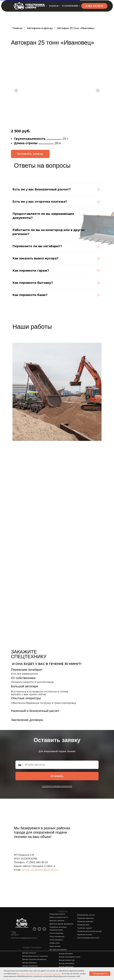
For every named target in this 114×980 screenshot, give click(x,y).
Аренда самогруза (29, 953)
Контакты (15, 935)
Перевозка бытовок (85, 935)
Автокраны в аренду (40, 28)
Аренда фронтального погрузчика (35, 956)
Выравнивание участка (86, 915)
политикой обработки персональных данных (40, 974)
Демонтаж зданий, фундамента (61, 924)
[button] (30, 154)
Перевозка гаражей (85, 928)
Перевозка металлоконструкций (89, 931)
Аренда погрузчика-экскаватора (34, 959)
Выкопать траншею (57, 921)
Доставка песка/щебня (58, 950)
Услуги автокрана (56, 940)
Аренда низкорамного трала (69, 957)
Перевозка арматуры (85, 921)
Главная (17, 28)
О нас (13, 932)
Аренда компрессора (67, 960)
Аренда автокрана (66, 954)
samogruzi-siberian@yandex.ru (40, 870)
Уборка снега (55, 943)
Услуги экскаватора (57, 936)
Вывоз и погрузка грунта (59, 917)
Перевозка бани (83, 925)
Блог (14, 933)
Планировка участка (57, 914)
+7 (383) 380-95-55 (37, 862)
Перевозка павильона (85, 918)
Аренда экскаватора (30, 966)
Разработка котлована (58, 927)
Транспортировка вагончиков (88, 938)
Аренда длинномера (66, 963)
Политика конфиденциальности (57, 786)
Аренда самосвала (29, 963)
